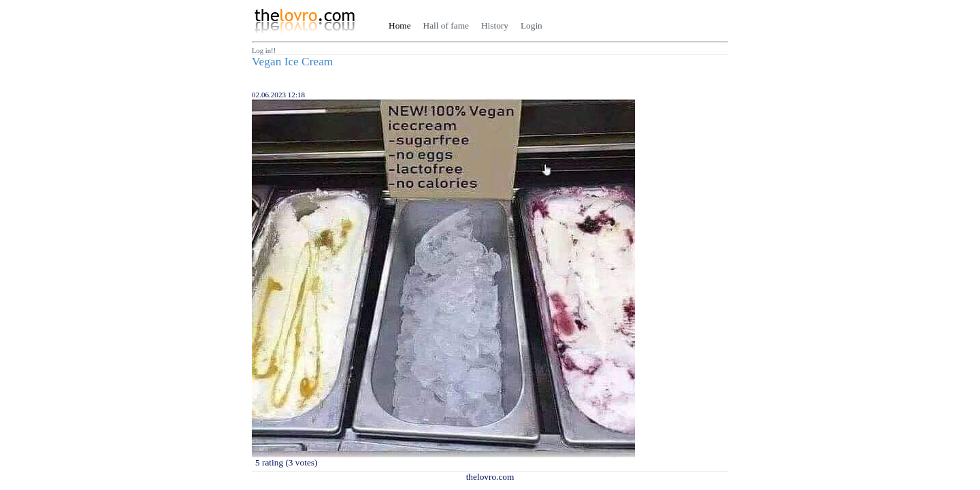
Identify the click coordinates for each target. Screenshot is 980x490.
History (495, 26)
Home (400, 26)
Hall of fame (446, 26)
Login (532, 26)
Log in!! (264, 51)
